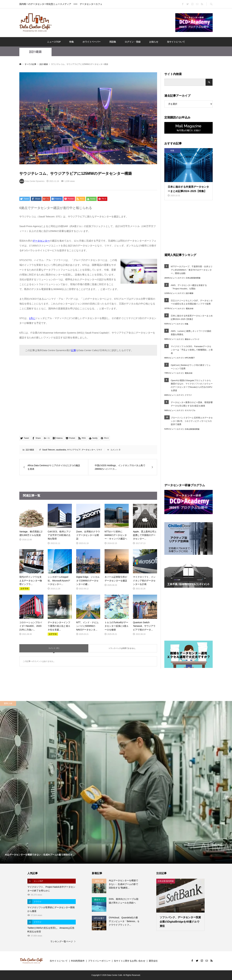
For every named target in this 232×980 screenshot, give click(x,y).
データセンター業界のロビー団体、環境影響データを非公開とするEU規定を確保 (192, 404)
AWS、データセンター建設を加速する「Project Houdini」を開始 (189, 287)
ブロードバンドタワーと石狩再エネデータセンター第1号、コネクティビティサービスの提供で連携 (192, 421)
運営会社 (153, 961)
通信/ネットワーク (192, 339)
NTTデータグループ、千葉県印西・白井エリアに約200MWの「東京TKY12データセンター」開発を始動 (192, 270)
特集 (72, 42)
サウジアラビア (74, 450)
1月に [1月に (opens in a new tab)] (32, 318)
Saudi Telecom (49, 450)
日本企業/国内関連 (193, 278)
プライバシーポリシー (99, 961)
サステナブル (190, 410)
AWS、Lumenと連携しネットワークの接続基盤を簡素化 (191, 333)
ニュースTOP (54, 42)
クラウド (188, 395)
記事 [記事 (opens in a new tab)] (74, 350)
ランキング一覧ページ (62, 941)
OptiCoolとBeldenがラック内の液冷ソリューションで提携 (191, 367)
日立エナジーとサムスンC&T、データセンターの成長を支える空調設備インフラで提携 (192, 302)
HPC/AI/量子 (190, 358)
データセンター (88, 450)
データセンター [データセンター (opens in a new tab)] (41, 241)
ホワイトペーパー (92, 42)
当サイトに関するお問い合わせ (130, 961)
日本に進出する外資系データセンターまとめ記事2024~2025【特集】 (192, 317)
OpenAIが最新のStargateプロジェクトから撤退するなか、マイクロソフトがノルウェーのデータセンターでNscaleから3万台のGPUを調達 (192, 385)
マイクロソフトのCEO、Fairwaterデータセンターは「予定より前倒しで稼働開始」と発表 (192, 350)
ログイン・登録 (133, 42)
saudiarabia (61, 450)
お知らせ (154, 42)
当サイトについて (176, 42)
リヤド (99, 450)
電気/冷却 (190, 309)
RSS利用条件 (78, 961)
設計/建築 (35, 52)
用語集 (113, 42)
